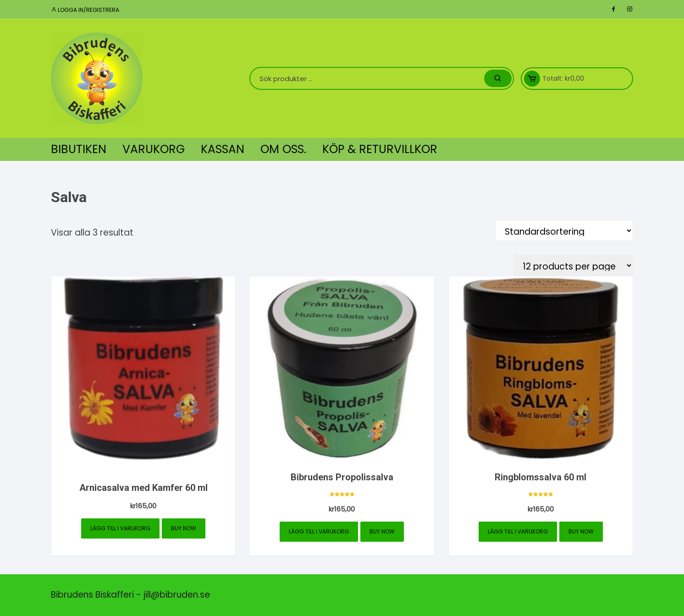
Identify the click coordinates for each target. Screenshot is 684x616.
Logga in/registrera (85, 10)
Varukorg (154, 149)
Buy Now (184, 528)
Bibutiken (79, 149)
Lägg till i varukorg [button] (120, 528)
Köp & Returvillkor (380, 149)
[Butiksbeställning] (564, 231)
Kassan (223, 149)
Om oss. (283, 149)
